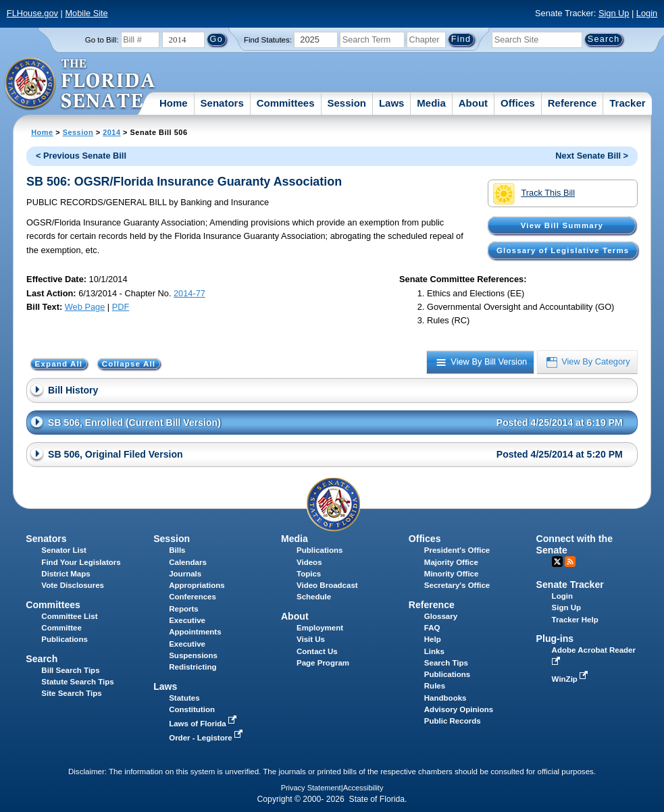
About (473, 103)
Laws (392, 103)
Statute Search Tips (77, 682)
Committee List (69, 616)
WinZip (571, 679)
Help (433, 639)
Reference (572, 103)
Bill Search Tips (70, 670)
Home (174, 103)
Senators (222, 103)
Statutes (184, 698)
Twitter (557, 562)
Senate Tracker (570, 585)
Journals (185, 574)
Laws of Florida (204, 724)
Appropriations (197, 585)
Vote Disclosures (73, 585)
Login (647, 13)
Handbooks (445, 698)
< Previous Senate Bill (81, 156)
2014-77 (189, 293)
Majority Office (451, 562)
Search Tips (446, 663)
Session (347, 103)
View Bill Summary (562, 225)
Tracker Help (575, 620)
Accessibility (363, 788)
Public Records (453, 721)
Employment (320, 628)
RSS (570, 562)
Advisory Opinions (459, 709)
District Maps (66, 574)
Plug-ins (555, 639)
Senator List (64, 550)
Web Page (85, 307)
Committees (286, 103)
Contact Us (317, 651)
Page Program (323, 663)
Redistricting (193, 667)
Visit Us (311, 639)
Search (42, 659)
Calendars (188, 562)
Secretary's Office (457, 585)
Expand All (59, 364)
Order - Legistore (207, 738)
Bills (177, 550)
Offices (518, 103)
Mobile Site (86, 13)
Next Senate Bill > (592, 156)
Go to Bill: (102, 40)
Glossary (441, 616)
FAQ (432, 628)
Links (434, 651)
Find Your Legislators (81, 562)
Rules (435, 686)
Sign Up (614, 13)
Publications (320, 550)
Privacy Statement (311, 788)
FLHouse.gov (32, 13)
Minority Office (452, 574)
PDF (121, 307)
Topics (309, 574)
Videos (309, 562)
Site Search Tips (71, 693)
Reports (184, 609)
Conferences (193, 597)
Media (431, 103)
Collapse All (129, 364)
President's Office (457, 550)
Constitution (192, 709)
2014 (111, 132)
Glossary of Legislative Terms (563, 250)
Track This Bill (534, 194)
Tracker (627, 103)
